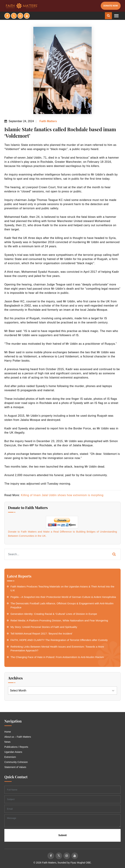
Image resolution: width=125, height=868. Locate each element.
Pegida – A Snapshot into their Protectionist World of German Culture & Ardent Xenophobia (63, 597)
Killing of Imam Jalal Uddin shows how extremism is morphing (62, 495)
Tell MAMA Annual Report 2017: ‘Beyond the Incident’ (41, 634)
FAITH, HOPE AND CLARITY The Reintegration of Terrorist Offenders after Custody (59, 640)
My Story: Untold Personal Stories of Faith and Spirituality (44, 627)
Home (8, 732)
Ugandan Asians (13, 752)
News (7, 742)
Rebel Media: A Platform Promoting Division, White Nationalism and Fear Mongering (59, 620)
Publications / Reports (16, 747)
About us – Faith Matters (18, 737)
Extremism (10, 757)
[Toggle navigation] (116, 16)
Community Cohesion (16, 762)
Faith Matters (48, 121)
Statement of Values (15, 767)
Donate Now (111, 6)
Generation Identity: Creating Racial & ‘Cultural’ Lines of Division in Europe (54, 614)
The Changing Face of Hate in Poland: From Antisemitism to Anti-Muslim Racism (57, 657)
